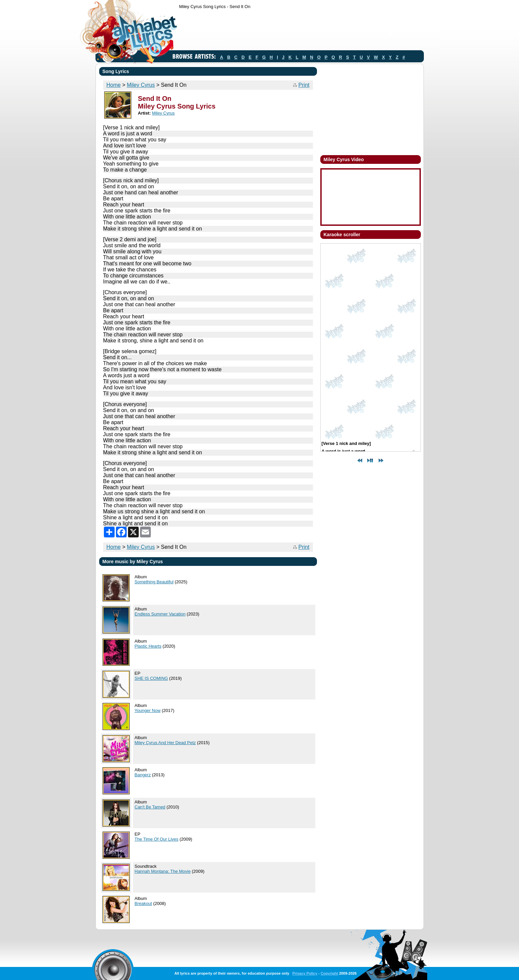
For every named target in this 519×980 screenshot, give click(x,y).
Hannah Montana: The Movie (163, 871)
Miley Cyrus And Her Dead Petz (165, 743)
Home (114, 85)
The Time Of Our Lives (157, 839)
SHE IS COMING (151, 678)
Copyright (329, 973)
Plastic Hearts (148, 646)
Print (304, 85)
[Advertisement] (301, 31)
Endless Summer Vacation (160, 614)
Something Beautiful (154, 582)
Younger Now (148, 710)
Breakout (143, 903)
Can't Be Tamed (150, 807)
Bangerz (143, 775)
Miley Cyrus (141, 85)
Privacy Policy (305, 973)
